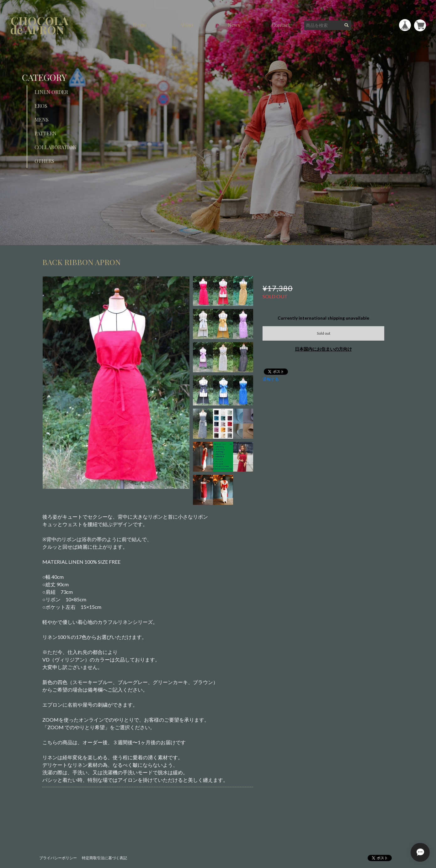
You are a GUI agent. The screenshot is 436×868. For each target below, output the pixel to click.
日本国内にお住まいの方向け (323, 349)
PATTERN (45, 133)
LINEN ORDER (51, 92)
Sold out (324, 333)
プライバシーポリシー (58, 858)
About (187, 25)
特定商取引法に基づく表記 (104, 858)
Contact (281, 25)
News (234, 25)
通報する (271, 379)
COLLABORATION (56, 147)
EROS (41, 106)
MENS (42, 120)
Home (140, 25)
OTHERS (44, 161)
